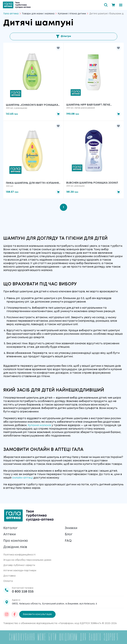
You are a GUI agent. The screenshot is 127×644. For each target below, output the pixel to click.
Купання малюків (39, 426)
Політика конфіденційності (19, 555)
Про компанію (16, 541)
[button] (58, 48)
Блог (69, 534)
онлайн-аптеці (22, 478)
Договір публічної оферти (19, 565)
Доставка (9, 576)
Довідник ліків (15, 547)
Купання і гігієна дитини (72, 14)
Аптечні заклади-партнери (20, 571)
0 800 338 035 (23, 592)
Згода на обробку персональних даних (27, 560)
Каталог (11, 528)
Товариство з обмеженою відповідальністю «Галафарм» (38, 623)
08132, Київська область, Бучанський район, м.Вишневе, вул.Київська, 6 (54, 604)
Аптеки (10, 534)
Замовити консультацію (37, 614)
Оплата (8, 581)
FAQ (68, 541)
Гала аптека (11, 14)
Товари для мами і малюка (38, 14)
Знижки (71, 528)
